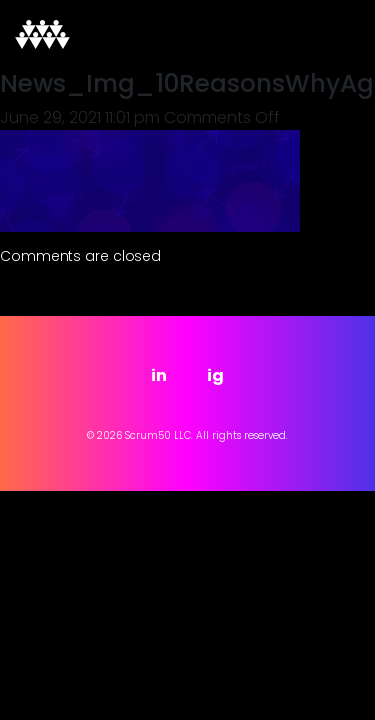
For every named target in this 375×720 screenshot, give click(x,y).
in (159, 375)
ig (215, 375)
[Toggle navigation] (332, 35)
